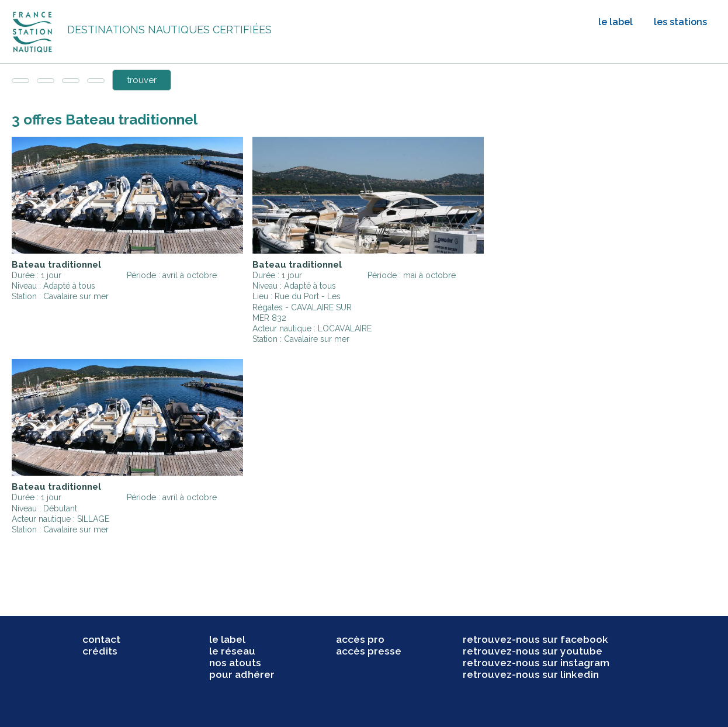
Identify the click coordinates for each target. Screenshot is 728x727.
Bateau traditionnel (56, 265)
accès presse (369, 651)
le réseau (232, 651)
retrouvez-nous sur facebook (535, 639)
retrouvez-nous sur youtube (533, 651)
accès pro (360, 639)
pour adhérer (242, 674)
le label (616, 22)
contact (101, 639)
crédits (100, 651)
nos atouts (235, 663)
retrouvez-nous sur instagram (536, 663)
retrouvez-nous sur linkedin (531, 674)
